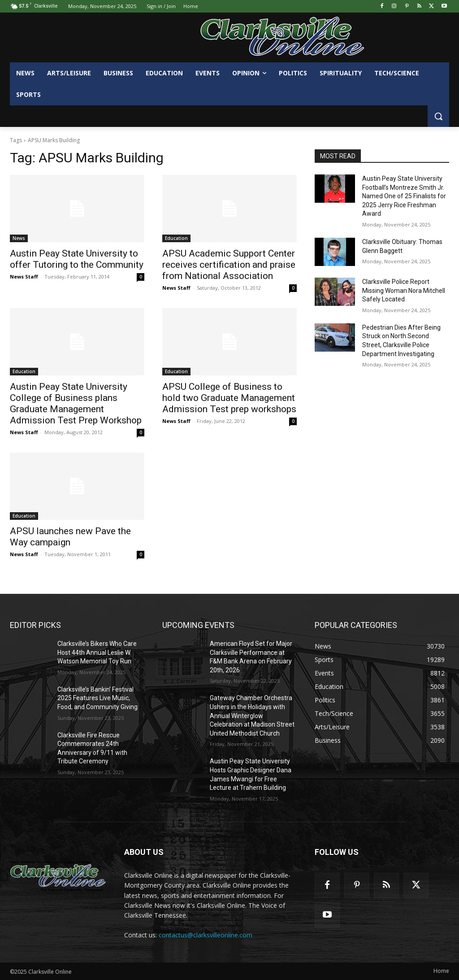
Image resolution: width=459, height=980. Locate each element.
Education (176, 238)
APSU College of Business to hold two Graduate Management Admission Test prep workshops (229, 398)
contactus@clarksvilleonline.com (206, 935)
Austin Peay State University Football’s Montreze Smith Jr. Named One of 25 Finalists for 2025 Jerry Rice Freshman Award (404, 196)
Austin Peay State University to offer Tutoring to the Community (77, 259)
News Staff (24, 277)
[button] (438, 116)
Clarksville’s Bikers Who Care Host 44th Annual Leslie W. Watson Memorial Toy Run (97, 652)
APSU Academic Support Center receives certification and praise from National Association (229, 265)
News (19, 238)
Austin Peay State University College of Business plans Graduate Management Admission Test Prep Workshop (76, 403)
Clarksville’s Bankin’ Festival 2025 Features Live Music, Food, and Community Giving (97, 698)
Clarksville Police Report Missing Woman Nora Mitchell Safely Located (404, 290)
